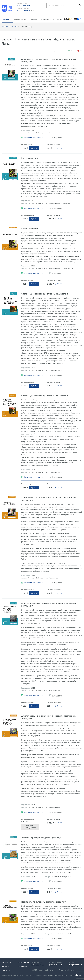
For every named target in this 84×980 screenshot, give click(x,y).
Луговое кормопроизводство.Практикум (41, 838)
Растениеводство (30, 158)
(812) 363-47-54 (23, 10)
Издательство (20, 19)
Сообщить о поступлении (30, 827)
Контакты (57, 19)
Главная (5, 27)
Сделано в (75, 975)
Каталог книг (7, 962)
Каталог (6, 19)
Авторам (34, 19)
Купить (34, 148)
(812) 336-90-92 (23, 5)
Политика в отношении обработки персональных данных (46, 975)
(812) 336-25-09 (38, 965)
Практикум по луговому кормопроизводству (43, 902)
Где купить (45, 19)
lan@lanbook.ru (76, 965)
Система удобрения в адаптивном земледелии (45, 294)
